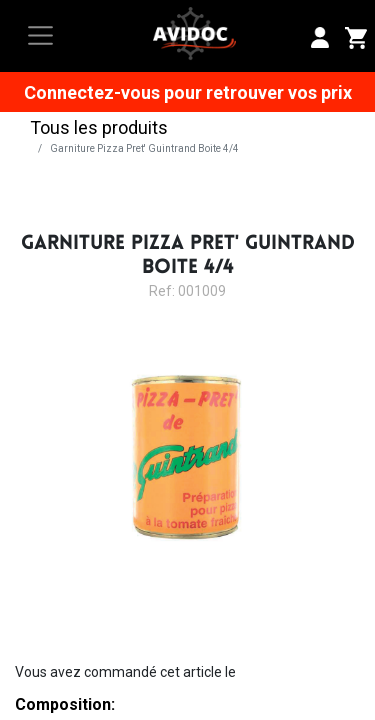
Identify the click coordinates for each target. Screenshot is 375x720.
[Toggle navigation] (40, 35)
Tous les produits (99, 127)
